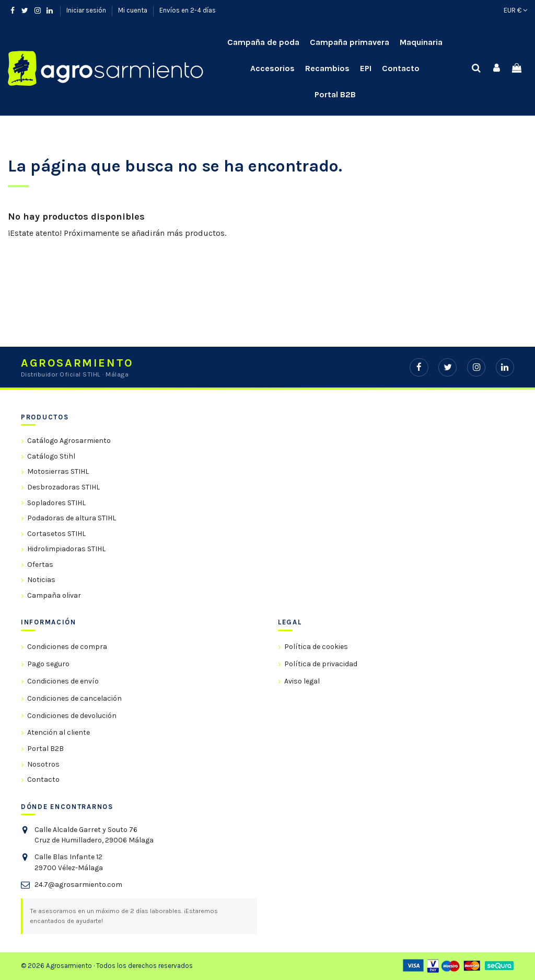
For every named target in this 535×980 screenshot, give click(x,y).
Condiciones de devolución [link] (72, 716)
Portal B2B (45, 749)
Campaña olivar (54, 595)
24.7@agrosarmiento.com (78, 885)
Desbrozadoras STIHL (63, 487)
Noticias (41, 580)
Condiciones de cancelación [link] (74, 698)
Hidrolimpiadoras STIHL (66, 549)
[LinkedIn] (505, 367)
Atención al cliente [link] (59, 732)
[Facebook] (419, 367)
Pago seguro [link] (48, 664)
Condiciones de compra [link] (67, 647)
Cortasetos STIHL (56, 534)
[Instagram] (476, 367)
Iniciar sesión (87, 10)
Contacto (43, 779)
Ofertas (40, 565)
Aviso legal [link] (302, 681)
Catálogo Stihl (51, 456)
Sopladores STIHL (56, 503)
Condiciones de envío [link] (63, 681)
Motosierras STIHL (58, 471)
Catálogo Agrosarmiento (69, 441)
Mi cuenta (133, 10)
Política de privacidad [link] (321, 664)
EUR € (515, 10)
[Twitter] (447, 367)
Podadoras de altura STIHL (72, 518)
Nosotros (43, 764)
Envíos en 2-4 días (188, 10)
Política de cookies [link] (316, 647)
